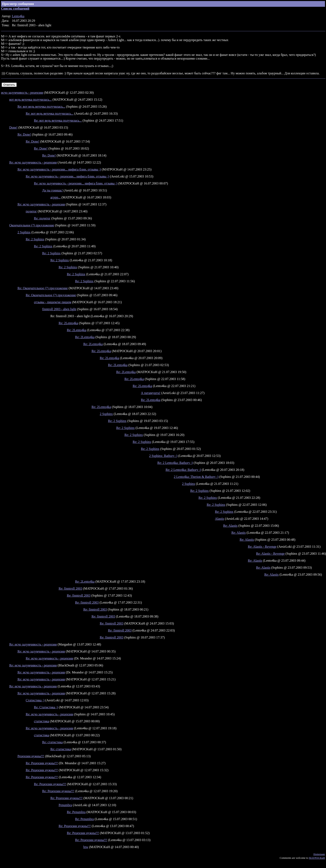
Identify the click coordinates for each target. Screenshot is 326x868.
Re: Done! (24, 134)
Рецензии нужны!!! (31, 756)
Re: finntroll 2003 (70, 588)
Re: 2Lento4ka (68, 323)
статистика (42, 721)
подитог (31, 211)
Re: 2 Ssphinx (35, 239)
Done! (13, 127)
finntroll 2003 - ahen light (59, 309)
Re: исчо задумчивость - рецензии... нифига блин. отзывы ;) (59, 169)
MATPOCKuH (317, 858)
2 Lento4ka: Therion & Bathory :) (196, 477)
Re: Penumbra (76, 812)
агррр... (56, 197)
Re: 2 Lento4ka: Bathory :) (175, 463)
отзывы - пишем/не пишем (53, 302)
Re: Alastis (230, 526)
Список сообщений (15, 9)
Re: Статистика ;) (46, 707)
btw (86, 847)
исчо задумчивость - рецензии (22, 93)
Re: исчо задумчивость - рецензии (33, 162)
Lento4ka (18, 16)
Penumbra (65, 805)
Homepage (319, 854)
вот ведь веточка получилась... (30, 100)
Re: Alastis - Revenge (262, 547)
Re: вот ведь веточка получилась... (41, 107)
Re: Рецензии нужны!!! (42, 763)
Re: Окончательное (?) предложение (43, 288)
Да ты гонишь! (52, 190)
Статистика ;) (35, 700)
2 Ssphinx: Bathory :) (163, 456)
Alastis (219, 519)
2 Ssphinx (24, 232)
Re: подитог (42, 218)
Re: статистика (52, 742)
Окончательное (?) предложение (32, 225)
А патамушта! (151, 393)
